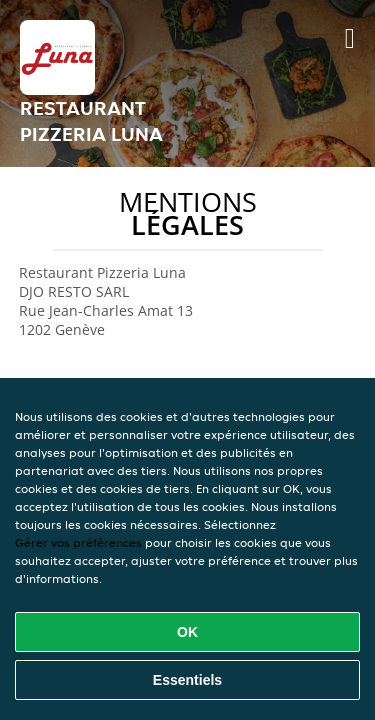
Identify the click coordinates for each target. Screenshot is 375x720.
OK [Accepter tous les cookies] (187, 632)
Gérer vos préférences (78, 542)
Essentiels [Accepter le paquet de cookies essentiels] (187, 680)
